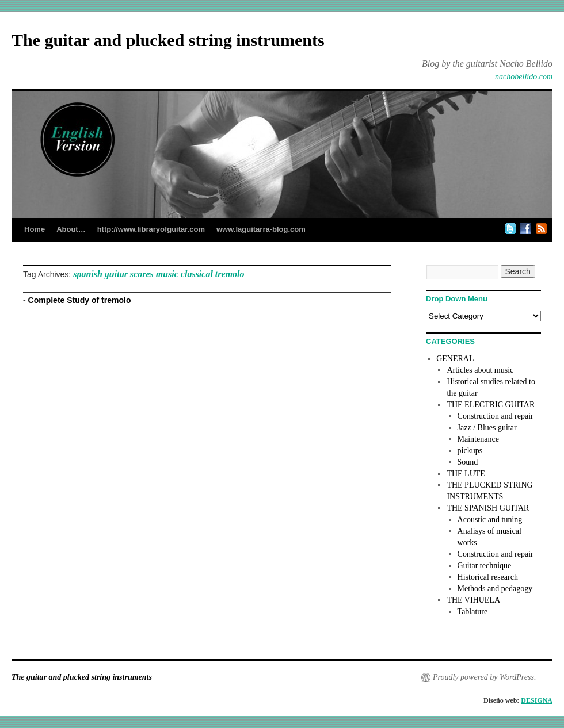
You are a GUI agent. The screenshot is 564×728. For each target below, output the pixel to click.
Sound (468, 462)
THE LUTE (466, 474)
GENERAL (455, 359)
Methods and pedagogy (495, 589)
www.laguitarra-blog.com (261, 229)
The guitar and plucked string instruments (168, 40)
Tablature (473, 612)
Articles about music (480, 370)
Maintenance (478, 439)
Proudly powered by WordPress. (484, 677)
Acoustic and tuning (490, 520)
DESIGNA (537, 700)
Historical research (488, 577)
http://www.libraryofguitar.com (151, 229)
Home (35, 229)
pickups (470, 451)
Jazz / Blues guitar (487, 428)
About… (71, 229)
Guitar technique (485, 566)
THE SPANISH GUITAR (488, 508)
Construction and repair (496, 416)
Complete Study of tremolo (80, 300)
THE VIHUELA (473, 600)
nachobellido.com (524, 77)
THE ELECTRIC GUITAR (491, 405)
